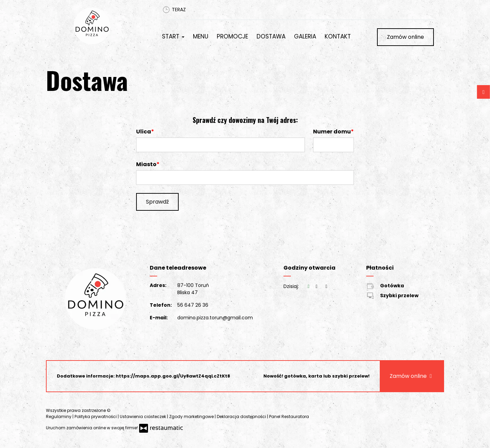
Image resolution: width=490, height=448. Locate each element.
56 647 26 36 (193, 305)
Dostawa (271, 36)
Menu (201, 36)
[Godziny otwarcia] (326, 286)
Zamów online (405, 37)
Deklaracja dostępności (242, 417)
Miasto (146, 164)
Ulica (144, 132)
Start (173, 36)
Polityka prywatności (96, 417)
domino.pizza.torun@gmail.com (215, 318)
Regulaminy (59, 417)
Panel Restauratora (289, 417)
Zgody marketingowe (192, 417)
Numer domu (332, 132)
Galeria (305, 36)
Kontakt (338, 36)
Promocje (232, 36)
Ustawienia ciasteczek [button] (143, 417)
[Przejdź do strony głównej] (108, 26)
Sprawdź (157, 202)
